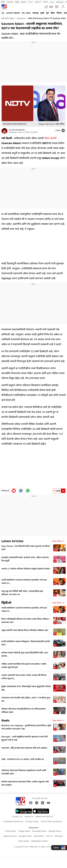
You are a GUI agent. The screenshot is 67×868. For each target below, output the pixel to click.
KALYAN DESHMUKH (17, 130)
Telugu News (24, 831)
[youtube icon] (14, 491)
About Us (29, 816)
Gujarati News (10, 836)
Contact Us (17, 816)
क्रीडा (53, 13)
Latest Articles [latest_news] (12, 541)
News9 (10, 2)
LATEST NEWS (13, 13)
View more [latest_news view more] (58, 541)
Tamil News (24, 841)
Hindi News (10, 831)
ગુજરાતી (38, 2)
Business (21, 18)
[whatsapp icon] (28, 491)
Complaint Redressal (13, 821)
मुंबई (42, 13)
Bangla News (55, 831)
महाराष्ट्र (35, 13)
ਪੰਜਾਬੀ (45, 2)
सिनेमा (59, 13)
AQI (51, 7)
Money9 (59, 836)
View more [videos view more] (58, 603)
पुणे (47, 13)
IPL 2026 (26, 13)
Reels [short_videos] (5, 720)
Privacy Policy (32, 821)
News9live (39, 836)
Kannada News (39, 831)
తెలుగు (24, 2)
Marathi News (8, 18)
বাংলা (30, 2)
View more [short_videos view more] (58, 720)
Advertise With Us (44, 816)
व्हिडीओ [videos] (6, 603)
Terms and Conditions (51, 821)
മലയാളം (60, 2)
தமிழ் (52, 2)
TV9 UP (49, 836)
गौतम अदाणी (50, 138)
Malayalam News (39, 841)
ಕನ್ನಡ (17, 2)
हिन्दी (3, 2)
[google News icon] (21, 491)
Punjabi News (25, 836)
